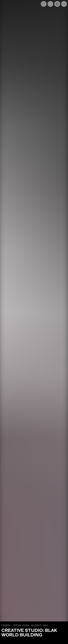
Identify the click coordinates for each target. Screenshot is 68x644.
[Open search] (50, 4)
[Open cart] (44, 4)
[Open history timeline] (57, 4)
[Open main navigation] (64, 4)
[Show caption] (3, 618)
